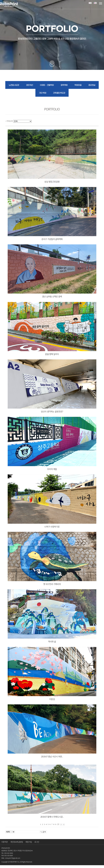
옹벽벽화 (64, 85)
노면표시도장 (14, 85)
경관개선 (29, 85)
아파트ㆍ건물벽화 (47, 85)
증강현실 (92, 85)
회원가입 (29, 842)
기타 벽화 (43, 93)
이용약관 (5, 842)
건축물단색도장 (59, 93)
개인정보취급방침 (17, 842)
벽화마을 (78, 85)
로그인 (37, 842)
